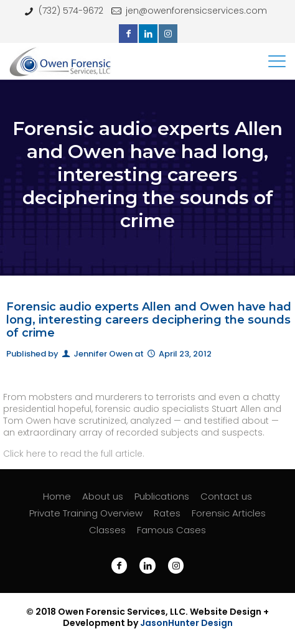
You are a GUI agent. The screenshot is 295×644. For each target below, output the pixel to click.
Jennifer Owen (103, 354)
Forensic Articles (229, 513)
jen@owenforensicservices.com (196, 11)
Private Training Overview (86, 513)
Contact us (226, 496)
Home (57, 496)
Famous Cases (171, 530)
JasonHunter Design (186, 623)
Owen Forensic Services (112, 612)
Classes (107, 530)
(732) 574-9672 (71, 11)
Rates (167, 513)
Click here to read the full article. (74, 454)
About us (103, 496)
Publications (162, 496)
